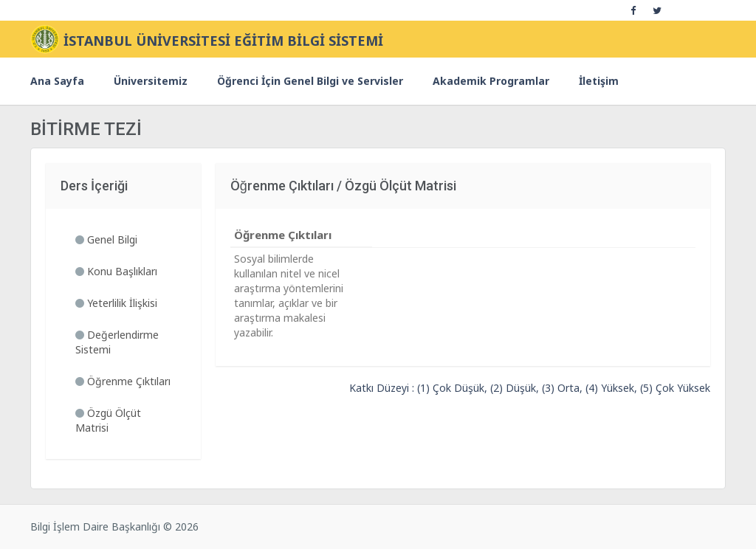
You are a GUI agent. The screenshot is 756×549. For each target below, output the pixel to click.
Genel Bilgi (106, 239)
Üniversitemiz (151, 81)
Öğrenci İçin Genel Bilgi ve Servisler (310, 81)
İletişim (599, 81)
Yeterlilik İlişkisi (116, 303)
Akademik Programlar (491, 81)
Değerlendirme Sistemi (117, 342)
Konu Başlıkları (116, 271)
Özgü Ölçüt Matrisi (108, 420)
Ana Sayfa (57, 81)
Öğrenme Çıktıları (123, 381)
